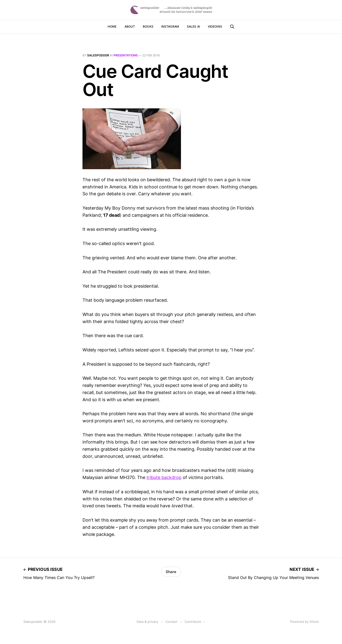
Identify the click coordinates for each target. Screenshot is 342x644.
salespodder (98, 55)
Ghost (314, 622)
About (130, 26)
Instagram (170, 26)
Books (148, 26)
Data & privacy (147, 622)
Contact (171, 622)
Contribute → (195, 622)
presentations (126, 55)
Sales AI (193, 26)
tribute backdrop (164, 477)
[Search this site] (232, 27)
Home (112, 26)
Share (171, 572)
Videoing (215, 26)
